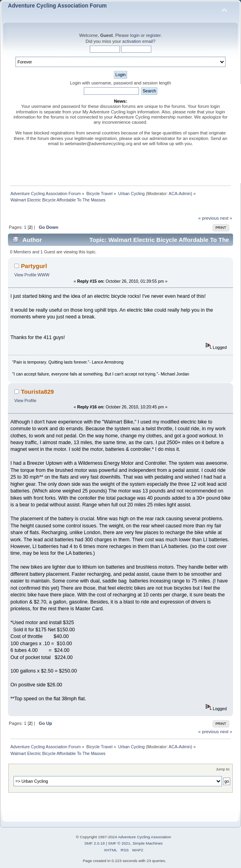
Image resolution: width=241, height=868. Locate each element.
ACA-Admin (180, 194)
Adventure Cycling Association (145, 837)
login (135, 35)
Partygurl (34, 266)
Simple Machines (148, 843)
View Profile (25, 275)
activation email (138, 41)
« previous (208, 218)
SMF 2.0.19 (94, 843)
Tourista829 (38, 392)
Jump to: (223, 769)
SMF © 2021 (119, 843)
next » (226, 218)
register (153, 35)
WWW (44, 275)
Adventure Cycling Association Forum (57, 6)
